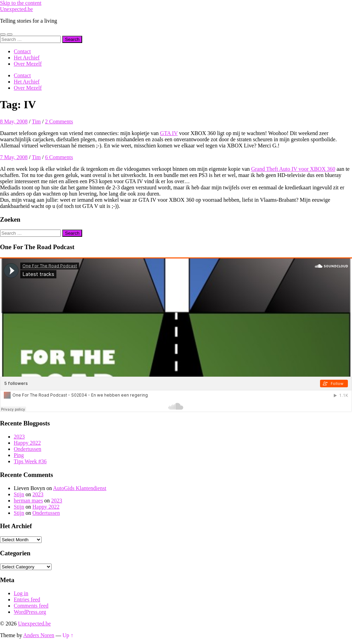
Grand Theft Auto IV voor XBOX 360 (293, 169)
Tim (36, 121)
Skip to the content (21, 3)
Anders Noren (39, 635)
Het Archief (27, 58)
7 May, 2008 (14, 157)
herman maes (28, 501)
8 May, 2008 (14, 121)
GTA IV (169, 133)
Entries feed (27, 599)
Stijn (19, 494)
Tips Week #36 (30, 461)
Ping (19, 455)
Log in (21, 593)
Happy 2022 (27, 443)
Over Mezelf (28, 64)
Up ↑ (68, 635)
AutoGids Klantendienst (80, 488)
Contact (22, 51)
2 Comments (59, 121)
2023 (19, 437)
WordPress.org (30, 612)
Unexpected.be (16, 9)
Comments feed (31, 606)
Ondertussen (27, 449)
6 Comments (59, 157)
